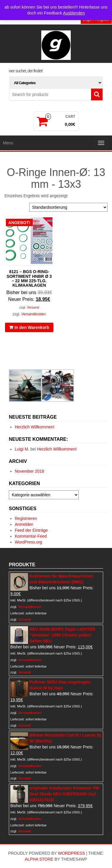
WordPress (71, 853)
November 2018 (29, 471)
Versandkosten (33, 314)
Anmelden (24, 524)
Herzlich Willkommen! (35, 427)
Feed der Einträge (31, 530)
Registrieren (26, 518)
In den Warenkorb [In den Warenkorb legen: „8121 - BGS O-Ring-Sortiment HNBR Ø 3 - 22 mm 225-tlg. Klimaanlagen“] (32, 327)
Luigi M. (22, 449)
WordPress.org (28, 542)
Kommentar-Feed (31, 536)
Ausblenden (74, 13)
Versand (33, 307)
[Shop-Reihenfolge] (68, 207)
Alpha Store (39, 859)
